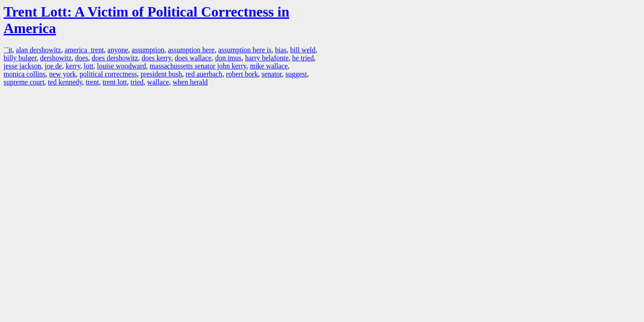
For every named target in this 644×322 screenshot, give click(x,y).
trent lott (115, 82)
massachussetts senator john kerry (198, 66)
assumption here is (245, 50)
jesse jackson (22, 66)
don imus (228, 58)
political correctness (108, 74)
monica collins (25, 74)
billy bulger (20, 58)
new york (63, 74)
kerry (73, 66)
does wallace (193, 58)
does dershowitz (115, 58)
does (82, 58)
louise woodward (122, 66)
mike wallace (269, 66)
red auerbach (204, 74)
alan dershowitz (39, 50)
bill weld (303, 50)
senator (272, 74)
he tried (303, 58)
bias (281, 50)
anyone (118, 50)
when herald (190, 82)
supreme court (24, 82)
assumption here (191, 50)
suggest (296, 74)
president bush (161, 74)
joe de (53, 66)
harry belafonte (267, 58)
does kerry (157, 58)
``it (8, 50)
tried (137, 82)
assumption (148, 50)
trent (92, 82)
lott (88, 66)
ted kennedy (65, 82)
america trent (84, 50)
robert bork (242, 74)
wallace (158, 82)
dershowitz (56, 58)
